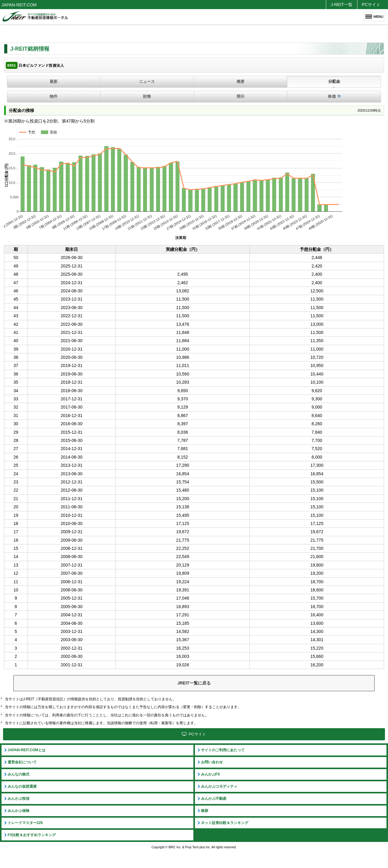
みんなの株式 (18, 774)
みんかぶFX (211, 774)
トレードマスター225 (25, 823)
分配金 (334, 81)
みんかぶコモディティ (219, 786)
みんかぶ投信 (18, 799)
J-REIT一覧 (342, 5)
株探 (205, 811)
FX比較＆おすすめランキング (32, 835)
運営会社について (22, 762)
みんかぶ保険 (18, 811)
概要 (241, 81)
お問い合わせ (212, 762)
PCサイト (371, 5)
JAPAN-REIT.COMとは (27, 750)
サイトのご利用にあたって (223, 750)
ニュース (147, 81)
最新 (54, 81)
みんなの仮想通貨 (22, 786)
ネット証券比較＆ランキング (225, 823)
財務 (147, 96)
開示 (241, 96)
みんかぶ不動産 (214, 799)
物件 (54, 96)
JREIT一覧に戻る (194, 683)
